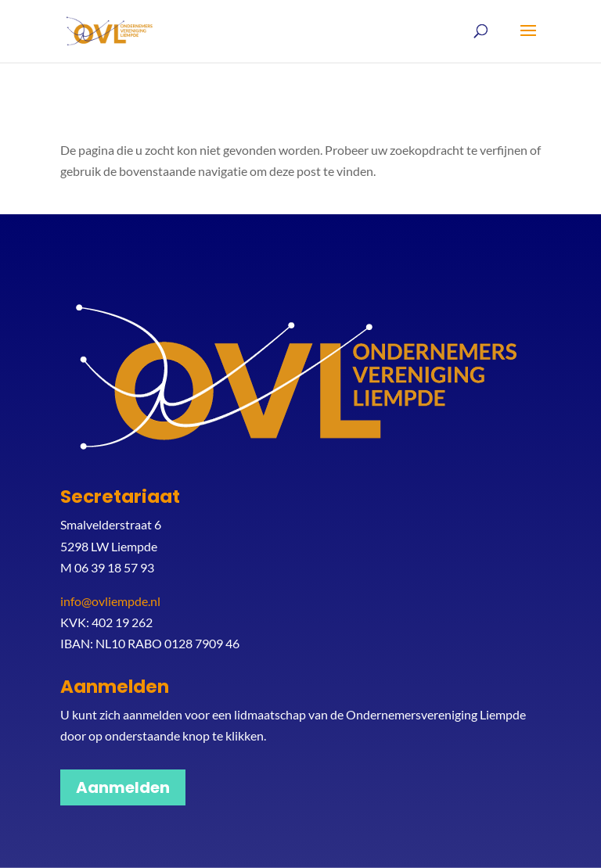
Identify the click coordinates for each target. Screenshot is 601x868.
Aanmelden (123, 787)
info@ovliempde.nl (110, 601)
